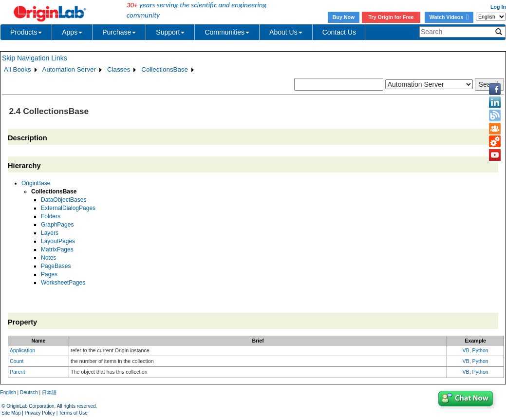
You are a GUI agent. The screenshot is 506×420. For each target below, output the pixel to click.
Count (17, 361)
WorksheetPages (63, 283)
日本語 (49, 392)
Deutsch (29, 392)
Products (26, 32)
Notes (48, 258)
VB (466, 350)
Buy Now (344, 17)
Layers (50, 233)
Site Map (11, 413)
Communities (227, 32)
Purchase (119, 32)
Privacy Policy (40, 413)
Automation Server (69, 69)
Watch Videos (449, 17)
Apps (72, 32)
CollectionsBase (165, 69)
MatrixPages (57, 249)
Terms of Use (73, 413)
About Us (286, 32)
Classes (119, 69)
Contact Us (339, 32)
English (8, 392)
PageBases (56, 266)
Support (170, 32)
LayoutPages (58, 241)
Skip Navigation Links (35, 58)
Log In (498, 7)
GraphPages (57, 225)
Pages (49, 274)
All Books (18, 69)
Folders (51, 216)
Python (480, 350)
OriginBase (36, 183)
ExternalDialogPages (68, 208)
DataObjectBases (64, 200)
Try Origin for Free (391, 17)
